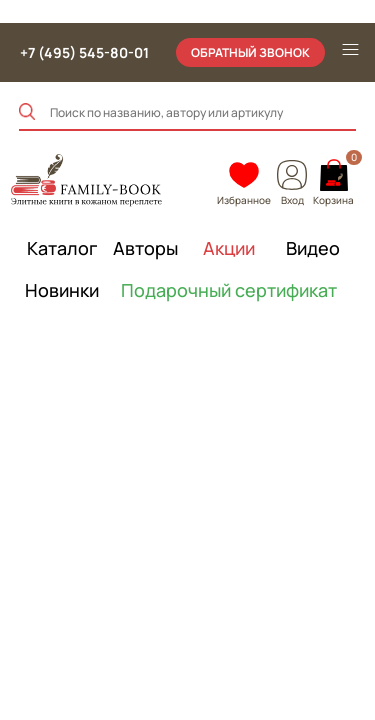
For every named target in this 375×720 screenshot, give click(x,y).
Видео (313, 248)
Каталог (62, 248)
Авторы (145, 248)
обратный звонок (250, 52)
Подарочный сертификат (229, 290)
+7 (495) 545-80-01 (84, 52)
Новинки (62, 290)
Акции (229, 248)
